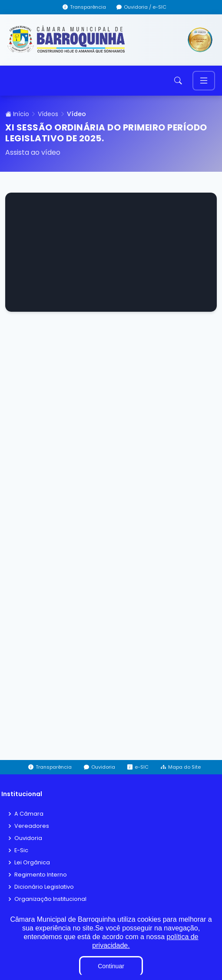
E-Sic (21, 851)
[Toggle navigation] (204, 81)
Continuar (111, 966)
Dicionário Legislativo (44, 887)
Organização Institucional (50, 899)
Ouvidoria (28, 838)
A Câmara (29, 814)
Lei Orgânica (32, 863)
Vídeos (48, 114)
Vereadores (32, 826)
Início (17, 114)
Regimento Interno (41, 875)
